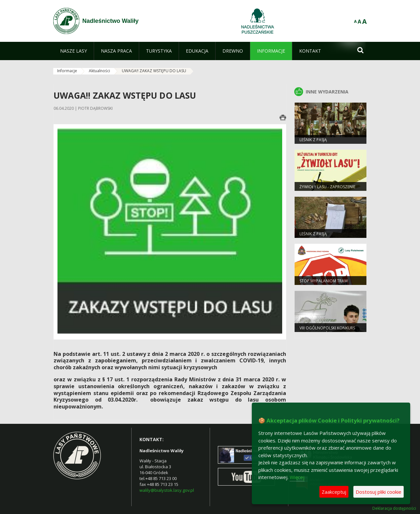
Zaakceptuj (334, 492)
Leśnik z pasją (313, 234)
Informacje (67, 71)
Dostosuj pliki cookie (379, 492)
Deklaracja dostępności (394, 508)
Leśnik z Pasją (313, 140)
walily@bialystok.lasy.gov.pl (167, 490)
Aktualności (99, 71)
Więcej (297, 477)
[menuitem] (73, 51)
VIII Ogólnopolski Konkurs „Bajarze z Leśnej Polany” (327, 331)
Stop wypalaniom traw (324, 281)
